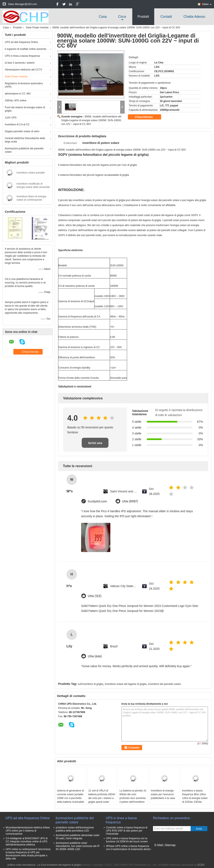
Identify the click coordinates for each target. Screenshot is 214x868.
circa (122, 17)
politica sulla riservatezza (21, 865)
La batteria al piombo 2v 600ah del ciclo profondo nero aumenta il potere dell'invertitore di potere (133, 798)
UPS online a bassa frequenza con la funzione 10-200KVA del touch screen (127, 840)
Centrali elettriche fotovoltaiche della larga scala (25, 140)
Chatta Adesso (194, 17)
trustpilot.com (97, 501)
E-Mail (159, 845)
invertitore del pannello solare (165, 684)
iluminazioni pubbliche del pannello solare (24, 150)
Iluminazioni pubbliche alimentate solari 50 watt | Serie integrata (78, 837)
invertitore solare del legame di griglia (125, 684)
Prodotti (143, 17)
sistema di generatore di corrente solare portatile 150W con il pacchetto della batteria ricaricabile (71, 796)
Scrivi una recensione (95, 445)
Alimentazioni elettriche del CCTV (24, 70)
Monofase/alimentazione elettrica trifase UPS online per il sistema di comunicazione (28, 831)
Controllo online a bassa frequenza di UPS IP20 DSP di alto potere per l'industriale (127, 831)
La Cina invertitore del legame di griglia (59, 865)
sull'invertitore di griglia (90, 684)
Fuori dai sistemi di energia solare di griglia (25, 109)
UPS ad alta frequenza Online (21, 42)
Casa (103, 17)
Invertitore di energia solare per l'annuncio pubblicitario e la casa (163, 794)
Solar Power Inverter (37, 28)
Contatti (166, 17)
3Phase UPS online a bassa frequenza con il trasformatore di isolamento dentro (128, 848)
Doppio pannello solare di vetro (22, 131)
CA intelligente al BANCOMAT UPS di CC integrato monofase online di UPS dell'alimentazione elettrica (27, 842)
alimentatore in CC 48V (18, 94)
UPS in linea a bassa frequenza (22, 56)
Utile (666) (95, 656)
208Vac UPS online (16, 101)
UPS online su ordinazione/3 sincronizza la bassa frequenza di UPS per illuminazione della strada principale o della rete (28, 854)
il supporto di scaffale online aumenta (25, 49)
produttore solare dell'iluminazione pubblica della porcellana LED (75, 829)
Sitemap (170, 845)
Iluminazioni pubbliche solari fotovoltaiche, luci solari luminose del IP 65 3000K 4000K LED (78, 846)
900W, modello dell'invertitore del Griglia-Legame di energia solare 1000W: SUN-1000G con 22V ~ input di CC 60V (91, 120)
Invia (199, 829)
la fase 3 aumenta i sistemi (20, 63)
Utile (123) (95, 596)
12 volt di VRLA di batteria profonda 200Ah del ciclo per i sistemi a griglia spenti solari (102, 796)
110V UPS (11, 118)
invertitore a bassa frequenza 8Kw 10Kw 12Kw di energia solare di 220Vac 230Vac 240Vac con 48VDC (195, 798)
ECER (201, 865)
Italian (207, 4)
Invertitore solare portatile (31, 173)
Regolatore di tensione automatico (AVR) (24, 85)
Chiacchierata (147, 117)
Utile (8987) (130, 501)
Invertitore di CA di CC (17, 125)
